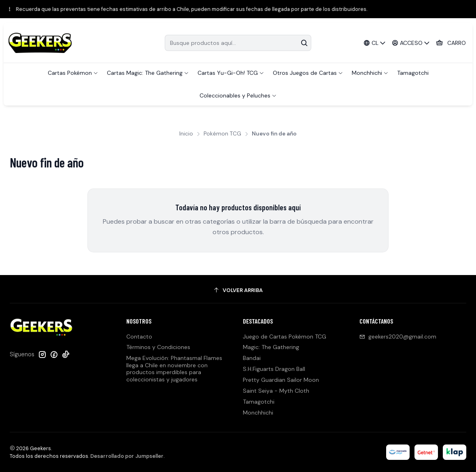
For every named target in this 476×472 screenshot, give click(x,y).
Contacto (139, 337)
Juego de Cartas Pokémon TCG (285, 337)
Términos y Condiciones (158, 347)
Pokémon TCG (222, 134)
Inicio (186, 134)
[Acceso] (411, 43)
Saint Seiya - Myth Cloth (276, 391)
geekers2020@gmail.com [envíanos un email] (398, 337)
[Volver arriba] (238, 290)
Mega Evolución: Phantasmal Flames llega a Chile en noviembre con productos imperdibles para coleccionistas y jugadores (174, 369)
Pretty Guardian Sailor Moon (281, 380)
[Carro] (451, 43)
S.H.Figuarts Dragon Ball (274, 369)
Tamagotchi (259, 402)
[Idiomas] (374, 43)
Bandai (252, 358)
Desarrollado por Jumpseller (127, 456)
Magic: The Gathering (271, 347)
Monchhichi (258, 413)
